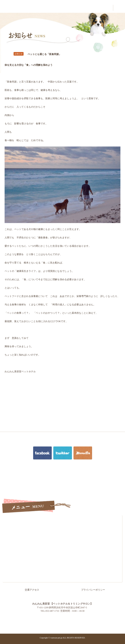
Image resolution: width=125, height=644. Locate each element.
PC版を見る (49, 620)
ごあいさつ (62, 528)
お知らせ (62, 578)
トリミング (62, 536)
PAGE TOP (119, 629)
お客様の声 (62, 553)
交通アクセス (62, 570)
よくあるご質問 (62, 561)
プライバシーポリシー (93, 590)
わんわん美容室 (12, 7)
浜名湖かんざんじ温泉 (76, 620)
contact (107, 8)
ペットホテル (62, 545)
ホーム (62, 519)
